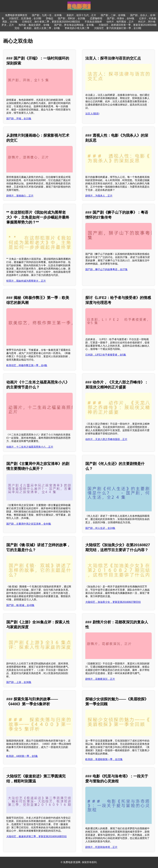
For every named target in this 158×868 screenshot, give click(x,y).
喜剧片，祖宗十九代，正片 (81, 15)
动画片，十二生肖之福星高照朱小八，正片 (30, 447)
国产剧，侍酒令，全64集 (121, 18)
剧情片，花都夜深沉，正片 (100, 679)
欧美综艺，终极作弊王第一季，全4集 (27, 365)
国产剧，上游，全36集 (19, 682)
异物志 (50, 18)
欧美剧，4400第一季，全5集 (22, 756)
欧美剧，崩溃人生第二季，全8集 (42, 28)
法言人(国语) (92, 114)
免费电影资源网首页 (16, 15)
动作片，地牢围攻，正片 (120, 22)
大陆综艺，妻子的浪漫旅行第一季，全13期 (118, 28)
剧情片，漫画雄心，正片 (20, 196)
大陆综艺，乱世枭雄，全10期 (25, 18)
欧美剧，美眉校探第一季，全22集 (104, 759)
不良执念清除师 (93, 22)
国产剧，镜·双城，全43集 (20, 605)
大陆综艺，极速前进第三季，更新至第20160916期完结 (36, 836)
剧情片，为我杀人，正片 (99, 196)
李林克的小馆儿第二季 (77, 28)
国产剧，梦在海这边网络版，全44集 (74, 25)
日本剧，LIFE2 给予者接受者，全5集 (106, 355)
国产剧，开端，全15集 (19, 119)
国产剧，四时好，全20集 (72, 18)
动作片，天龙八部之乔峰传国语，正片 (106, 439)
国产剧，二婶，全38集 (113, 15)
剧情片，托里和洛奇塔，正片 (101, 847)
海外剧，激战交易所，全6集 (34, 25)
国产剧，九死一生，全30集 (47, 15)
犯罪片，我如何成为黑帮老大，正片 (26, 281)
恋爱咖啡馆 (96, 18)
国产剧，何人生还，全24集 (100, 528)
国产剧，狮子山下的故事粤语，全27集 (106, 269)
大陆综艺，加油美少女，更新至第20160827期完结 (113, 602)
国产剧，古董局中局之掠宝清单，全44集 (29, 524)
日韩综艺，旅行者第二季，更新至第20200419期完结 (51, 22)
